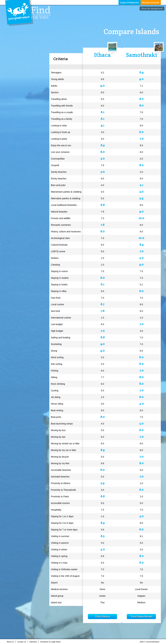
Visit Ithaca (102, 616)
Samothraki (142, 55)
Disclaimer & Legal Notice (51, 642)
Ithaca (102, 55)
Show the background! (152, 8)
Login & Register (130, 2)
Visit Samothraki (141, 616)
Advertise (34, 642)
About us (11, 642)
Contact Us (22, 642)
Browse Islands (151, 2)
